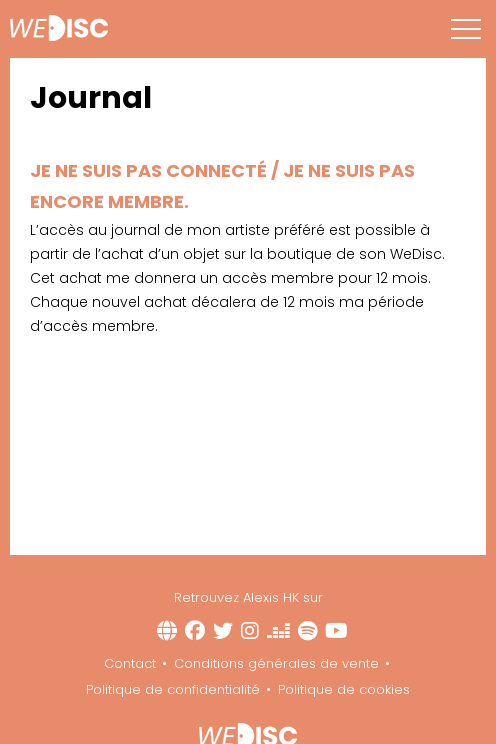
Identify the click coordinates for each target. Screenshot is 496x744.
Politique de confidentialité (173, 689)
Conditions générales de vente (276, 663)
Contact (130, 663)
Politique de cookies (344, 689)
